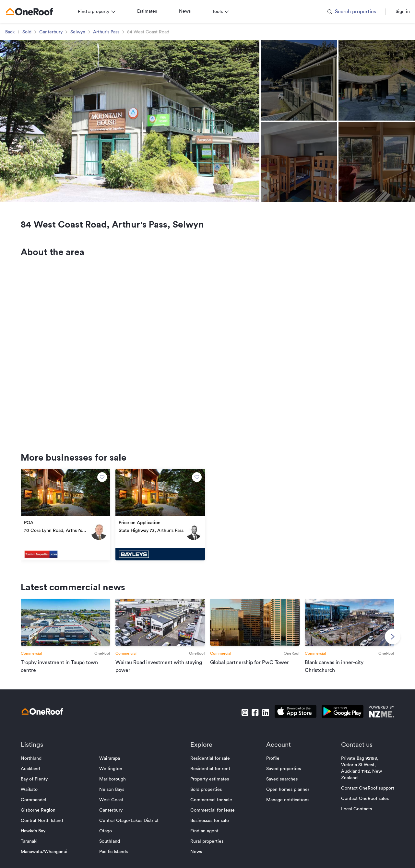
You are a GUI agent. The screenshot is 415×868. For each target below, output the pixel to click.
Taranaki (34, 850)
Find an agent (204, 839)
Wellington (113, 777)
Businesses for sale (210, 829)
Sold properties (206, 798)
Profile (270, 767)
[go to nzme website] (376, 721)
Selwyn (83, 32)
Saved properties (281, 777)
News (190, 11)
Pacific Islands (116, 860)
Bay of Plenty (39, 788)
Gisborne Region (43, 819)
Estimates (152, 11)
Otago (108, 839)
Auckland (36, 777)
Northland (36, 767)
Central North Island (47, 829)
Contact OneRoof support (362, 797)
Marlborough (115, 788)
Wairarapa (112, 767)
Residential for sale (210, 767)
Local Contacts (351, 817)
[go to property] (69, 520)
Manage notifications (285, 808)
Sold (32, 32)
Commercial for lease (213, 819)
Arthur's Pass (111, 32)
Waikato (34, 798)
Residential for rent (210, 777)
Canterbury (56, 32)
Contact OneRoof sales (360, 807)
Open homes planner (285, 798)
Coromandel (39, 808)
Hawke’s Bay (38, 839)
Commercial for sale (211, 808)
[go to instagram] (240, 721)
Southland (112, 850)
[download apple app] (290, 721)
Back (15, 32)
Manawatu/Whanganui (49, 860)
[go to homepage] (35, 12)
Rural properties (207, 850)
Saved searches (279, 788)
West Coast (114, 808)
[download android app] (337, 721)
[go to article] (69, 640)
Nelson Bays (114, 798)
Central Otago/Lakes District (131, 829)
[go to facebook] (250, 721)
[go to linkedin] (260, 721)
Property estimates (210, 788)
